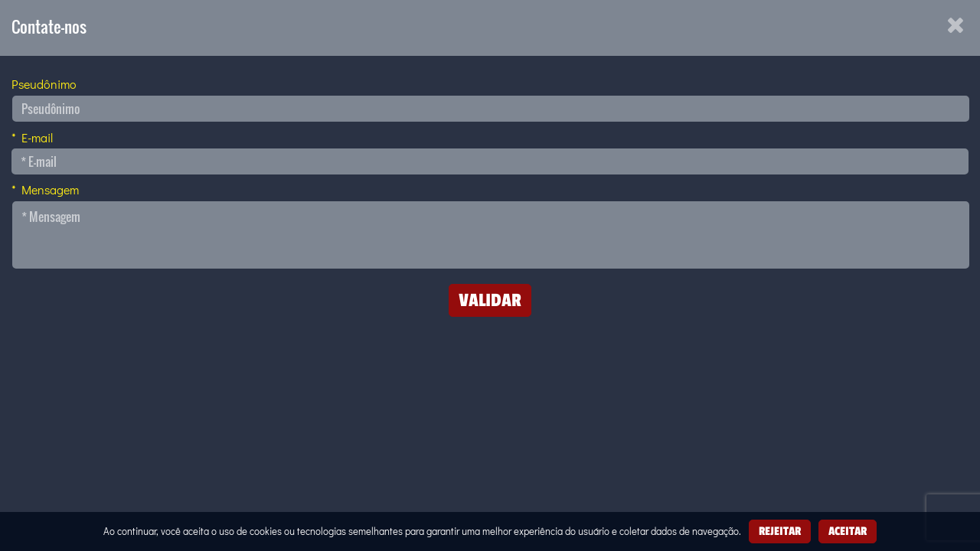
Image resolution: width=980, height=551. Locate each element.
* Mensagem (45, 189)
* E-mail (32, 137)
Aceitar (848, 531)
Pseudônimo (44, 84)
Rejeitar (780, 531)
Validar (490, 300)
